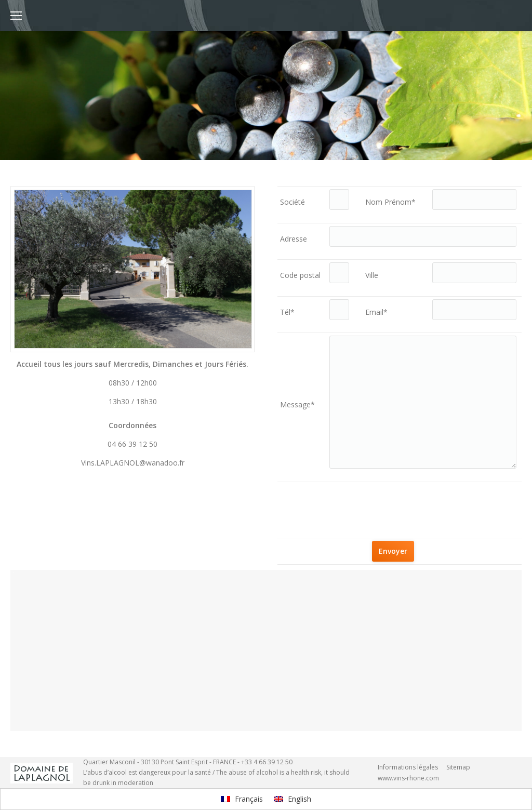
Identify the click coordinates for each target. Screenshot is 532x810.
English (292, 799)
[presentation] (436, 505)
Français (242, 799)
